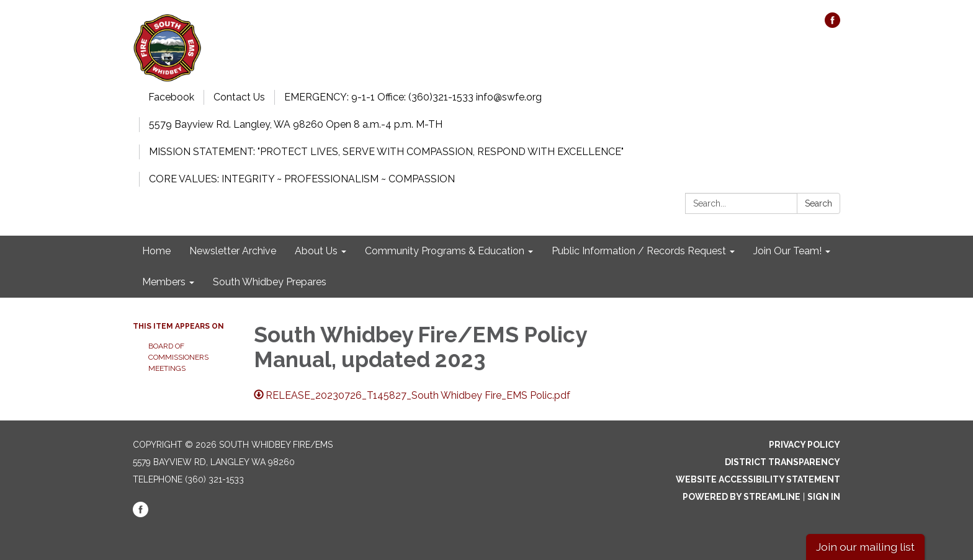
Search (818, 203)
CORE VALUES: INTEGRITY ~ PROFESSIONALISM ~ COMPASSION (302, 179)
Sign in (824, 497)
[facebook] (832, 24)
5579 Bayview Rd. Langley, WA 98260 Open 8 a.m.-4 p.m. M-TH (296, 124)
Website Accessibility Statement (758, 479)
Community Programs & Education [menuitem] (445, 251)
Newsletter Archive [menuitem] (233, 251)
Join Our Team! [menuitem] (787, 251)
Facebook (171, 97)
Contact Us (239, 97)
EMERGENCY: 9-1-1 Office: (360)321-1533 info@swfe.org (413, 97)
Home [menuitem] (156, 251)
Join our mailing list (865, 547)
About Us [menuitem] (316, 251)
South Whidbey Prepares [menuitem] (270, 282)
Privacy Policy (805, 445)
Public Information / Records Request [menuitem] (639, 251)
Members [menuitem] (164, 282)
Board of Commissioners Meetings (178, 357)
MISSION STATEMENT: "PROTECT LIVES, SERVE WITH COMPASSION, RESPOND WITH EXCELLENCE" (386, 152)
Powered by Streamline (742, 497)
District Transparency (782, 462)
